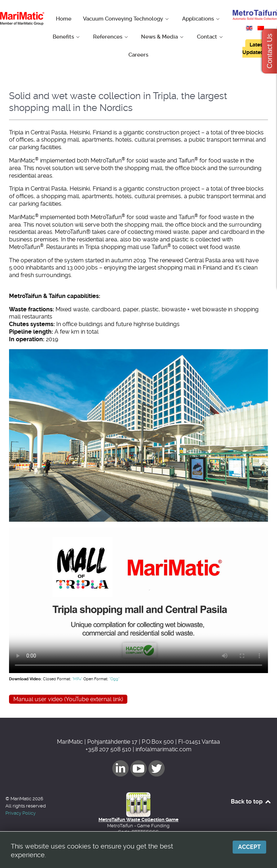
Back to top (251, 802)
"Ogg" (114, 679)
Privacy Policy (21, 813)
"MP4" (77, 679)
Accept (249, 847)
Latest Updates (253, 48)
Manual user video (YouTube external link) (68, 699)
